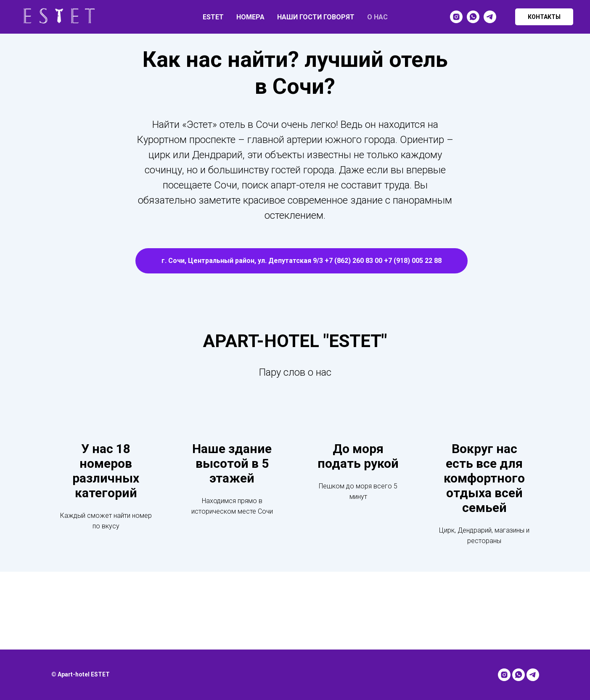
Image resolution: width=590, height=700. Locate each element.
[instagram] (456, 17)
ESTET (213, 17)
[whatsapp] (473, 17)
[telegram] (490, 17)
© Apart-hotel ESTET (81, 674)
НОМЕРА (250, 17)
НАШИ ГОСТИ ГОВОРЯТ (316, 17)
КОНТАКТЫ (544, 17)
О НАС (377, 17)
